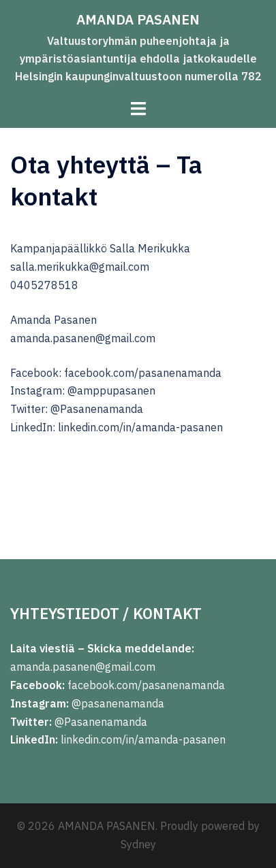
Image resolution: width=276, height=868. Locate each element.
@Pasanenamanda (101, 722)
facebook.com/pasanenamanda (146, 685)
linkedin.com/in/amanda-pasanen (143, 739)
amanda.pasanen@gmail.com (83, 667)
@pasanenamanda (118, 703)
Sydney (138, 844)
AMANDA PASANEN (138, 19)
